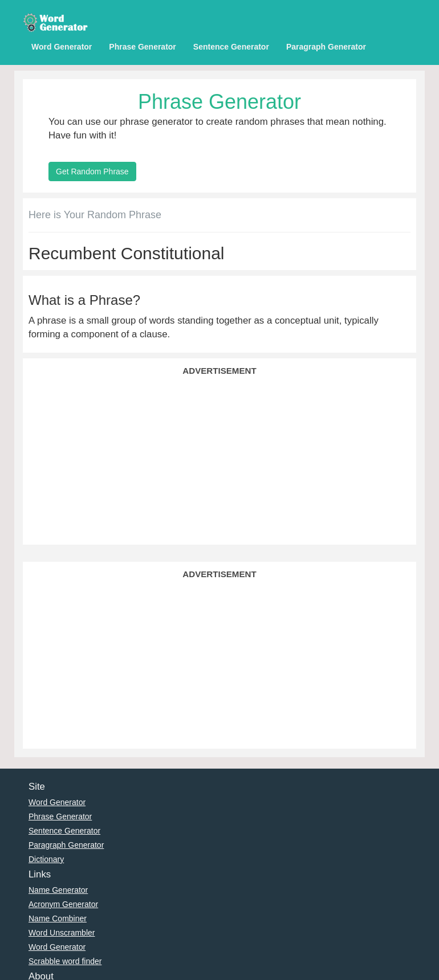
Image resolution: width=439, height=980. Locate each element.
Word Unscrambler (62, 933)
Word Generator (62, 47)
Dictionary (46, 859)
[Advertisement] (219, 459)
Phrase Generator (143, 47)
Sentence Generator (231, 47)
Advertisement (219, 371)
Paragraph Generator (326, 47)
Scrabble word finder (65, 961)
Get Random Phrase (92, 171)
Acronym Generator (63, 904)
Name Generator (58, 890)
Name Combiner (58, 918)
